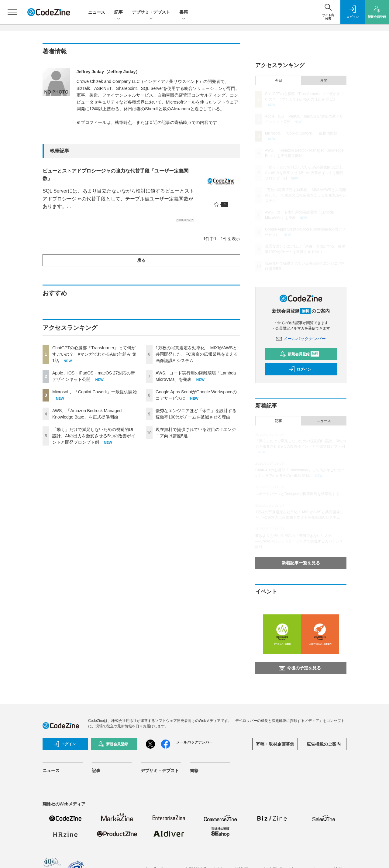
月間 (324, 80)
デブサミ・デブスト (151, 13)
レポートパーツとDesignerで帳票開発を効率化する (297, 494)
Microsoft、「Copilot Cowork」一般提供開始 (95, 392)
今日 (278, 80)
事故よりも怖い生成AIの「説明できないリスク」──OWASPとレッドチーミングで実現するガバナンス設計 (299, 541)
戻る (141, 260)
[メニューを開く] (12, 12)
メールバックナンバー (301, 339)
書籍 (184, 13)
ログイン (300, 369)
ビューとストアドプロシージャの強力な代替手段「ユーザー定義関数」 (115, 175)
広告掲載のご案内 (324, 744)
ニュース (97, 12)
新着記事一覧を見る (301, 563)
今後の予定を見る (300, 668)
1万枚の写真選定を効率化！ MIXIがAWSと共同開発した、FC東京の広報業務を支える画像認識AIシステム (197, 354)
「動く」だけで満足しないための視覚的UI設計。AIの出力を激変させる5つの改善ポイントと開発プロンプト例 (94, 436)
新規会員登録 (299, 354)
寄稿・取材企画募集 (275, 744)
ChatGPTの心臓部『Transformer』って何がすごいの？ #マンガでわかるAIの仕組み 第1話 (94, 354)
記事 (119, 13)
